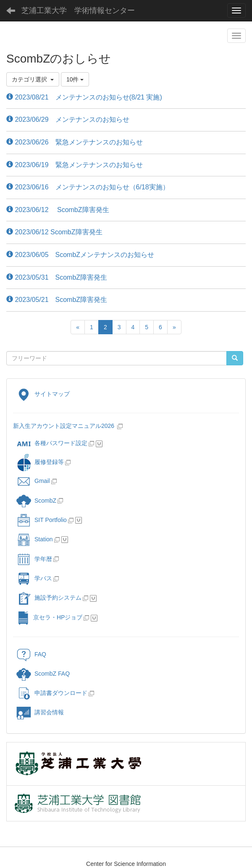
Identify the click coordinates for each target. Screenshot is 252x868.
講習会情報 (40, 712)
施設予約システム (49, 598)
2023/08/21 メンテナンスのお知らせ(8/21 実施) (84, 97)
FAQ (31, 654)
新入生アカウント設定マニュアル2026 (64, 426)
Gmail (33, 481)
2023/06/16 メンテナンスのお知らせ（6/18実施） (88, 187)
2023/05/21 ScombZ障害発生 (57, 300)
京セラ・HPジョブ (49, 617)
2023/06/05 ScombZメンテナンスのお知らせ (80, 255)
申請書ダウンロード (52, 693)
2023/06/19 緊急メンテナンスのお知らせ (75, 165)
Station (35, 539)
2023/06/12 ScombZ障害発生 (58, 210)
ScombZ (45, 501)
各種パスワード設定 (52, 443)
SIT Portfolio (42, 520)
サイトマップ (43, 394)
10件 (75, 79)
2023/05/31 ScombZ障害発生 (57, 277)
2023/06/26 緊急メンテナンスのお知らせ (75, 142)
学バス (34, 578)
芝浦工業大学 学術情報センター (78, 10)
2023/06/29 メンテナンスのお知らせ (68, 119)
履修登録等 (40, 462)
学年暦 (34, 559)
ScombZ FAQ (43, 674)
